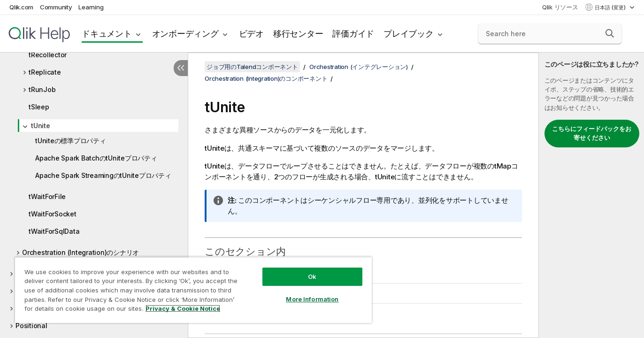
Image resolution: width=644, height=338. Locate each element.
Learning (91, 7)
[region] (193, 290)
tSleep (39, 107)
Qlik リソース (560, 7)
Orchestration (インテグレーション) (359, 67)
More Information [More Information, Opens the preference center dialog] (312, 299)
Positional (31, 326)
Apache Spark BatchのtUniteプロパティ (96, 158)
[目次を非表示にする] (181, 68)
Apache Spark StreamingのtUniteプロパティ (103, 175)
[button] (610, 33)
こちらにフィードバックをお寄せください (592, 133)
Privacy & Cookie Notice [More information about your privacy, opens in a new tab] (183, 308)
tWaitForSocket (53, 214)
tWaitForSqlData (54, 231)
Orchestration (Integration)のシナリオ (80, 252)
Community (56, 7)
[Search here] (550, 34)
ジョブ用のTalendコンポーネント (252, 67)
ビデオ (251, 34)
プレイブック (409, 34)
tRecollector (48, 55)
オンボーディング (185, 34)
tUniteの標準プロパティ (71, 141)
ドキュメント (107, 34)
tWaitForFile (47, 196)
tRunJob (42, 89)
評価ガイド (353, 34)
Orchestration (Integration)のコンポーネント (266, 78)
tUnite (41, 126)
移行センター (298, 34)
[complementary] (591, 195)
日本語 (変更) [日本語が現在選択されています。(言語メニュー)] (611, 8)
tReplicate (45, 72)
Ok (312, 277)
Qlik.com (21, 7)
